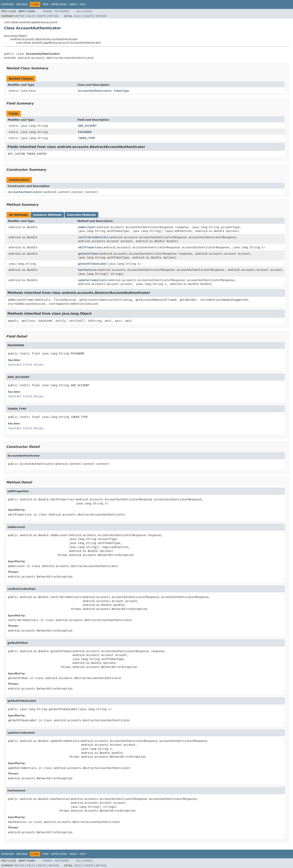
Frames (48, 11)
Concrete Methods (82, 215)
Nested (19, 16)
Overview (8, 4)
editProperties (90, 247)
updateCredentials (93, 280)
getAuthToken (88, 254)
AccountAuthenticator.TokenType (104, 91)
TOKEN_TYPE (87, 138)
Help (83, 4)
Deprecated (59, 4)
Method (54, 16)
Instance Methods (47, 215)
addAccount (87, 227)
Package (22, 4)
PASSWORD (85, 132)
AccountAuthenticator (26, 192)
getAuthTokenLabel (93, 264)
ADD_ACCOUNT (87, 126)
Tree (46, 4)
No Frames (62, 11)
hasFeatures (87, 270)
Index (73, 4)
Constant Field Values (26, 365)
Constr (41, 16)
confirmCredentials (93, 237)
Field (30, 16)
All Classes (85, 11)
